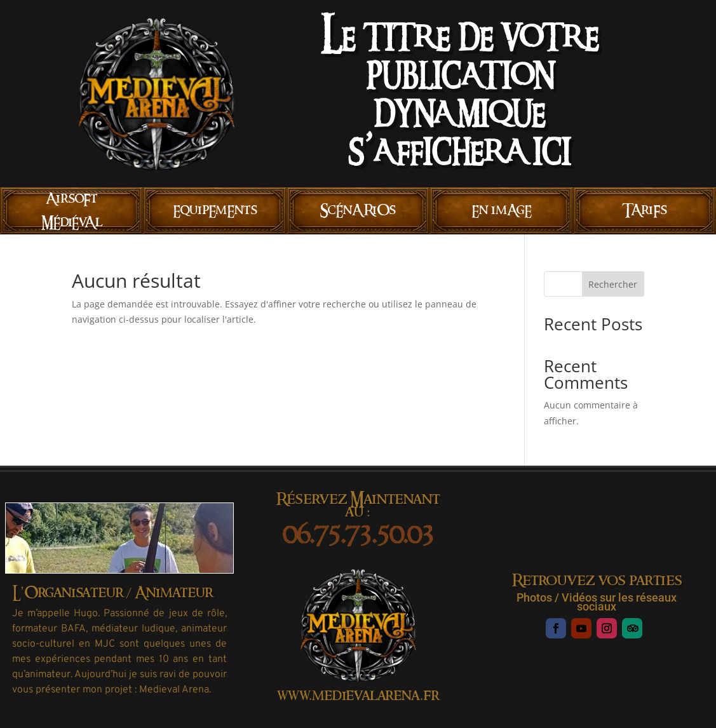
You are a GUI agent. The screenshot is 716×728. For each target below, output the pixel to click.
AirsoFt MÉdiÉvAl (72, 211)
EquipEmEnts (215, 210)
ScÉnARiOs (358, 210)
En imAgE (501, 210)
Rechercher (613, 284)
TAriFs (645, 210)
